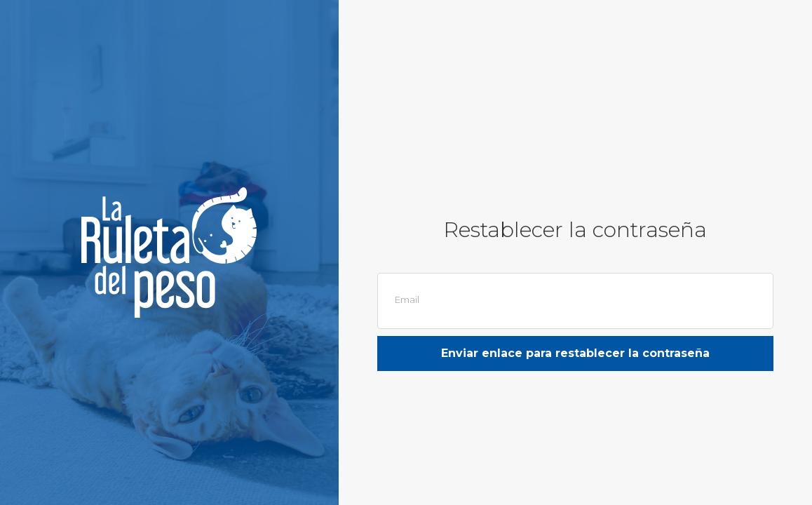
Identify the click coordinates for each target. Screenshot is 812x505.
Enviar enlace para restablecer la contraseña (575, 353)
